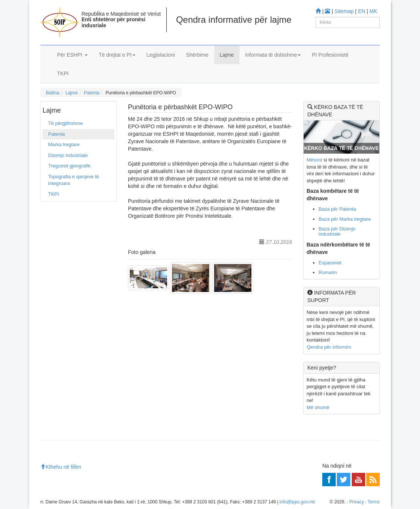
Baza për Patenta (337, 209)
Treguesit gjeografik (69, 166)
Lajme (227, 55)
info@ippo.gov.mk (297, 502)
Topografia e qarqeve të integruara (74, 180)
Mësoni (314, 160)
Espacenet (330, 263)
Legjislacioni (161, 55)
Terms (374, 502)
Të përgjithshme (65, 123)
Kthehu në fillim (61, 467)
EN (362, 11)
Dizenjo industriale (68, 155)
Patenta (92, 93)
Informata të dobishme (273, 55)
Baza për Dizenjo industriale (337, 231)
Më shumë (318, 407)
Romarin (328, 272)
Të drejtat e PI (117, 55)
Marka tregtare (64, 144)
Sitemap (344, 11)
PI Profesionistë (330, 55)
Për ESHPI (72, 55)
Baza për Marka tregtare (345, 219)
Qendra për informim (329, 347)
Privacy (356, 502)
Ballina (53, 93)
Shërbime (197, 55)
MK (374, 11)
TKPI (63, 73)
